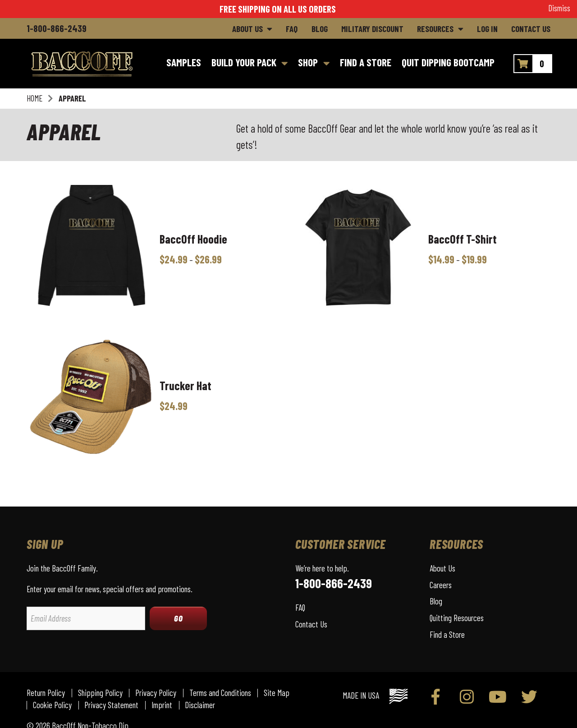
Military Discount (372, 29)
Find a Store (447, 634)
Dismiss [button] (559, 8)
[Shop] (314, 64)
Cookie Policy (52, 705)
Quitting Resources (457, 618)
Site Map (277, 693)
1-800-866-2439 (57, 28)
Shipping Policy (100, 693)
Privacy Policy (156, 693)
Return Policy (46, 693)
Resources (435, 29)
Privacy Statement (111, 705)
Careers (441, 585)
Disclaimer (200, 705)
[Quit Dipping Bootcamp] (448, 64)
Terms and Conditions (220, 693)
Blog (320, 29)
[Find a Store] (365, 64)
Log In (487, 29)
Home (34, 98)
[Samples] (183, 64)
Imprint (162, 705)
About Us (247, 29)
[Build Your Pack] (250, 64)
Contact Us (531, 29)
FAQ (292, 29)
